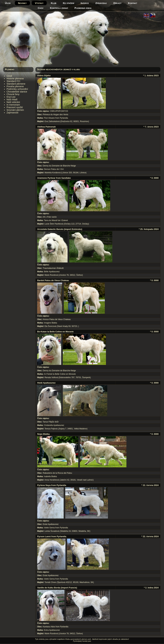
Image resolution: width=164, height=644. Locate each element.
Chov (41, 8)
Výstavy (39, 3)
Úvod (8, 3)
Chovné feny (13, 94)
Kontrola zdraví (59, 8)
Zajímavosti (12, 113)
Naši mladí (12, 99)
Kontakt (133, 3)
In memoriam (13, 105)
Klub (54, 3)
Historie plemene (15, 79)
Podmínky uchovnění (17, 89)
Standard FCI (13, 81)
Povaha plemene (15, 86)
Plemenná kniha (83, 8)
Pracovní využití (15, 107)
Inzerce (85, 3)
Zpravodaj (101, 3)
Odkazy (117, 3)
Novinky (22, 3)
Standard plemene (16, 84)
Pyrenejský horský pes (82, 641)
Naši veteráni (13, 102)
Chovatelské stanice (17, 92)
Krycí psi (11, 97)
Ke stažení (69, 3)
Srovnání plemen (15, 110)
